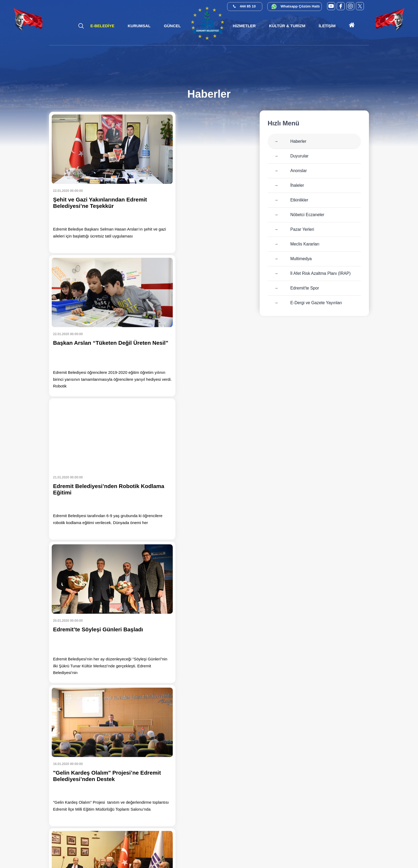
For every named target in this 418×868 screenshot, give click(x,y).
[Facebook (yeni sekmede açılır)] (341, 6)
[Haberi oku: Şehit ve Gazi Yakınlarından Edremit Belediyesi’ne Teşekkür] (98, 183)
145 (164, 701)
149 (226, 701)
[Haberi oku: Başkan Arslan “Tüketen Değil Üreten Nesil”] (201, 183)
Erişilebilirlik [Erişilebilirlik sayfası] (228, 854)
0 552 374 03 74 (341, 792)
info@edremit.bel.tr (353, 823)
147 (195, 701)
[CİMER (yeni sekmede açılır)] (309, 848)
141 (102, 701)
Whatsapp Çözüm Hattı (301, 6)
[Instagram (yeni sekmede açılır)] (350, 6)
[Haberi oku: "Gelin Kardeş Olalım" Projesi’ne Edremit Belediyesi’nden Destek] (98, 469)
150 (241, 701)
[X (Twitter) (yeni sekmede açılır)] (360, 6)
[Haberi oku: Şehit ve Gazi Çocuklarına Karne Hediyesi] (98, 612)
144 (148, 701)
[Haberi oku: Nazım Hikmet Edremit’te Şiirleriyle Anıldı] (201, 469)
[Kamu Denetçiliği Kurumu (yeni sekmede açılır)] (339, 848)
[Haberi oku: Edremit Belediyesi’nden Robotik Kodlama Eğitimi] (98, 326)
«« (56, 701)
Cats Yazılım (203, 854)
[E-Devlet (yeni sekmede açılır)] (324, 848)
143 (133, 701)
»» (87, 714)
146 (179, 701)
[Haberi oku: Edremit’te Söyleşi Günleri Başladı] (201, 326)
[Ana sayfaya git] (352, 26)
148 (210, 701)
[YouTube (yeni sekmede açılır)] (331, 6)
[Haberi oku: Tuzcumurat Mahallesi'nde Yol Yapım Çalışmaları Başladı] (201, 612)
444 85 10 (248, 6)
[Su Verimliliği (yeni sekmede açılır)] (353, 848)
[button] (139, 26)
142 (117, 701)
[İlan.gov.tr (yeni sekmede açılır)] (368, 848)
